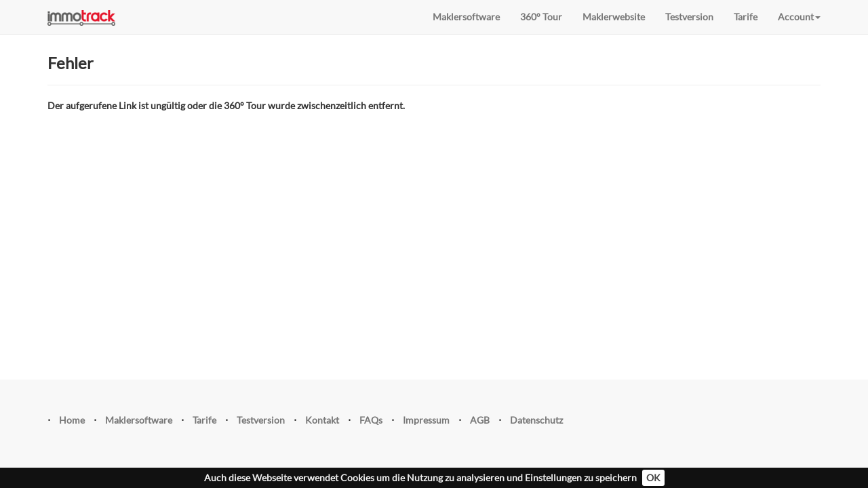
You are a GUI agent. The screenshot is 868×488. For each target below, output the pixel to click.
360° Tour (541, 17)
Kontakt (322, 420)
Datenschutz (536, 420)
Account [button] (799, 17)
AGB (480, 420)
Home (72, 420)
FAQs (371, 420)
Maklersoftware (466, 17)
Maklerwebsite (614, 17)
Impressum (426, 420)
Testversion (689, 17)
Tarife (746, 17)
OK (653, 477)
